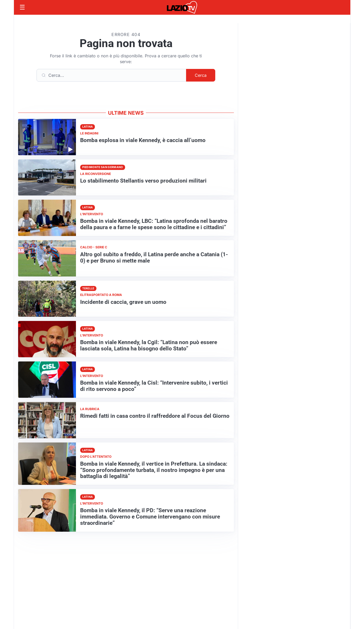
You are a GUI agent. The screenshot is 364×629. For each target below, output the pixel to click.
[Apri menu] (22, 7)
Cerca (201, 75)
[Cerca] (111, 75)
